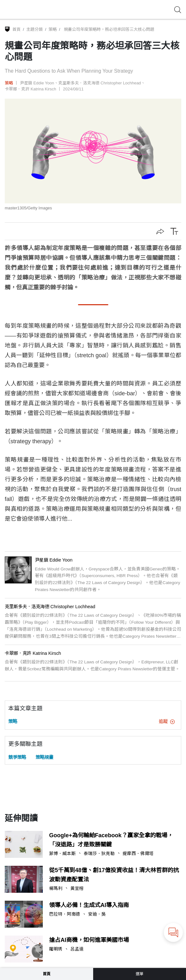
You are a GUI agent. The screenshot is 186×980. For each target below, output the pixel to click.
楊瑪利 (56, 889)
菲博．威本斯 (62, 854)
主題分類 (35, 29)
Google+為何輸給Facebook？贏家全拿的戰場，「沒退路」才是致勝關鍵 (111, 840)
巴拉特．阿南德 (65, 914)
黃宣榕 (77, 889)
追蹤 (167, 721)
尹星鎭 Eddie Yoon (37, 83)
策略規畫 (44, 757)
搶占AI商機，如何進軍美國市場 (89, 940)
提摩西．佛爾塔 (138, 854)
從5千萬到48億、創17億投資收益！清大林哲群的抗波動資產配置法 (114, 875)
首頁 (16, 29)
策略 (53, 29)
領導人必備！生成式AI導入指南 (89, 905)
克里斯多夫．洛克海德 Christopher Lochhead (100, 83)
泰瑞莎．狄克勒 (99, 854)
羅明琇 (56, 949)
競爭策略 (17, 757)
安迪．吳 (97, 914)
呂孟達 (77, 949)
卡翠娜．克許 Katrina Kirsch (30, 89)
